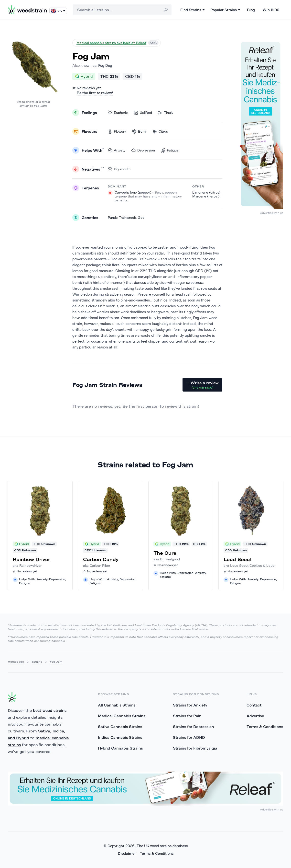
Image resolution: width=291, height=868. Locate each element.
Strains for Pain (187, 716)
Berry (139, 132)
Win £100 (271, 10)
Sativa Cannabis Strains (120, 727)
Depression (143, 150)
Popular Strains (225, 10)
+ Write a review (202, 385)
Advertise (255, 716)
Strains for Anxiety (190, 705)
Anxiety (117, 150)
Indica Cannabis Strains (120, 737)
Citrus (160, 132)
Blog (251, 10)
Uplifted (143, 113)
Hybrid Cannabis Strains (120, 748)
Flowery (117, 132)
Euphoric (118, 113)
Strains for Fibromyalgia (195, 748)
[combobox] (122, 10)
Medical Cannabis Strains (122, 716)
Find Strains (192, 10)
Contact (254, 705)
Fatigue (170, 150)
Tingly (166, 113)
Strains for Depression (194, 727)
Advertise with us (272, 213)
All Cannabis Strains (117, 705)
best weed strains (50, 710)
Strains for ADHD (189, 737)
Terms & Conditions (265, 727)
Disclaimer (127, 853)
